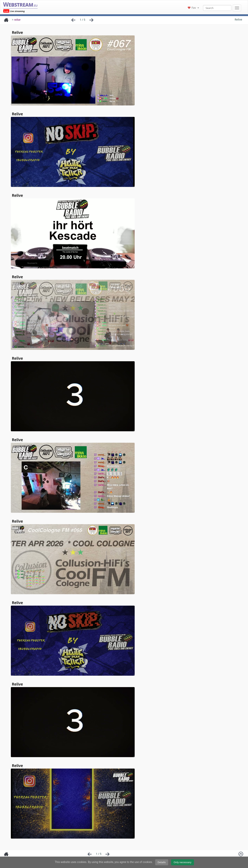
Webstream (20, 4)
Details (162, 862)
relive (17, 20)
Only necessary (183, 862)
